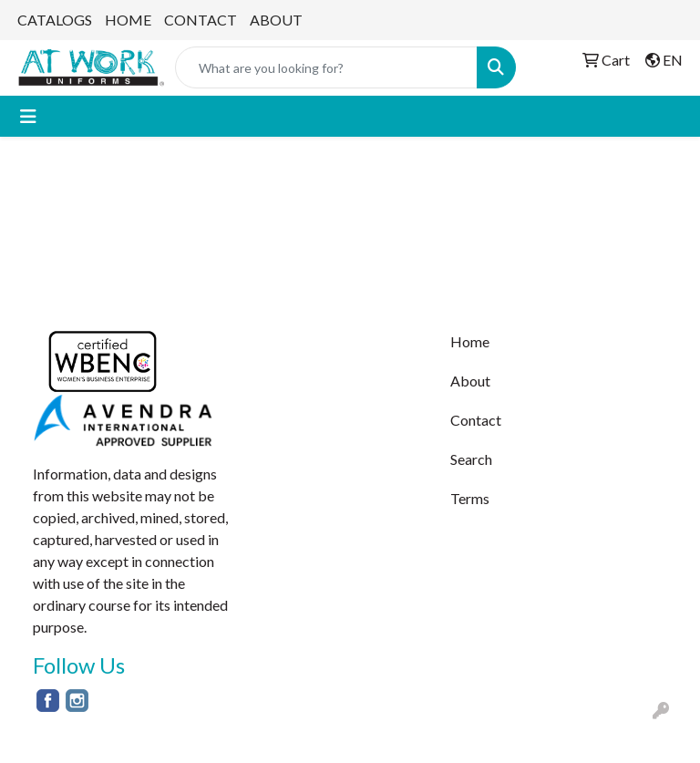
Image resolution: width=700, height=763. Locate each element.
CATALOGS (55, 20)
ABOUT (276, 20)
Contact (476, 420)
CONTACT (201, 20)
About (470, 381)
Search (471, 459)
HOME (128, 20)
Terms (470, 498)
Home (470, 341)
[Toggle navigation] (28, 116)
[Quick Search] (326, 67)
